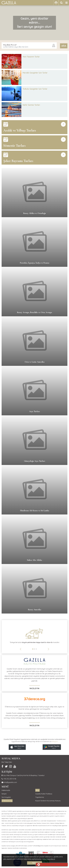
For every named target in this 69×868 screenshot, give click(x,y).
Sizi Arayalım (6, 797)
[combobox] (29, 45)
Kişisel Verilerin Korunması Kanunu (48, 801)
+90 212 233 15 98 (10, 779)
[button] (33, 649)
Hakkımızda (6, 790)
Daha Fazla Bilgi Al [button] (49, 859)
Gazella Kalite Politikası (44, 794)
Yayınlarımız (40, 797)
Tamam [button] (34, 863)
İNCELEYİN (34, 688)
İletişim (4, 794)
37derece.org (7, 801)
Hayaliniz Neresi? (10, 45)
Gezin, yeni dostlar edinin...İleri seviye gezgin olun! (34, 22)
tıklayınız (55, 741)
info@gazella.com (10, 782)
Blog (37, 790)
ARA (64, 46)
